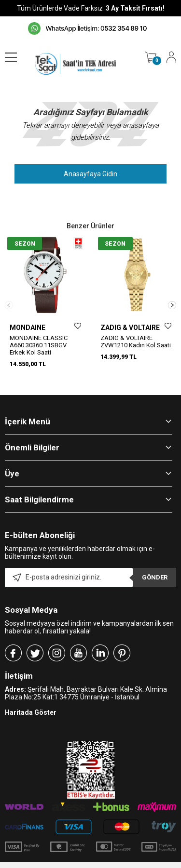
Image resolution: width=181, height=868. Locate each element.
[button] (172, 303)
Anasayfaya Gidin (90, 174)
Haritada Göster (31, 709)
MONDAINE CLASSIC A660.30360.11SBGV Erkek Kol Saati (39, 345)
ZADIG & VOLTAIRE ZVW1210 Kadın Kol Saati (136, 342)
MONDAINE (28, 328)
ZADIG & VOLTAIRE (130, 328)
